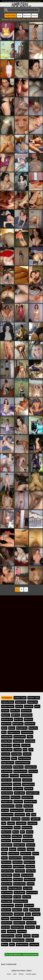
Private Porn (20, 871)
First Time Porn (26, 776)
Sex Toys (17, 897)
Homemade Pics (30, 802)
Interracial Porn (7, 815)
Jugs (34, 815)
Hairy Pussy (16, 797)
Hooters (19, 806)
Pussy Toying (7, 879)
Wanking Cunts (18, 940)
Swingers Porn (19, 923)
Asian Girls (29, 706)
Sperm (28, 914)
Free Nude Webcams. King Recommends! (21, 954)
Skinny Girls (29, 905)
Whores (5, 944)
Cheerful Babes (20, 737)
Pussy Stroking (27, 875)
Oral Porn (21, 849)
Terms (9, 974)
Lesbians (11, 823)
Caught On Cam (14, 732)
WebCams (27, 16)
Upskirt (19, 936)
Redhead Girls (30, 879)
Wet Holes (30, 940)
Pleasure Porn (29, 862)
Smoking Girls (7, 914)
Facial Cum (33, 771)
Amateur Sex (32, 702)
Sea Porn (31, 884)
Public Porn (31, 871)
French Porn (27, 780)
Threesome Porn (17, 927)
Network (35, 16)
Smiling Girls (35, 910)
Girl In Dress (18, 789)
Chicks (30, 737)
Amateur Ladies (34, 698)
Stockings (36, 914)
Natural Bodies (28, 841)
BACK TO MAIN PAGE (9, 964)
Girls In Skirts (19, 793)
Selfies (4, 888)
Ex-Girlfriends (7, 771)
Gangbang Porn (28, 784)
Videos (20, 16)
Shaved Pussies (8, 905)
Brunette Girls (22, 728)
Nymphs (13, 849)
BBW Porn (16, 715)
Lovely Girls (32, 823)
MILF (22, 832)
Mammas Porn (7, 828)
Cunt (31, 750)
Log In (39, 1)
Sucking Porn (28, 918)
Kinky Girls (16, 819)
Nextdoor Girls (19, 845)
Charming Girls (27, 732)
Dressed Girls (7, 767)
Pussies (17, 875)
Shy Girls (19, 905)
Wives (12, 944)
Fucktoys (17, 784)
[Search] (22, 10)
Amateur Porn (21, 702)
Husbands (29, 810)
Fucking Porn (7, 784)
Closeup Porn (18, 741)
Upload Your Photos (18, 971)
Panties (36, 854)
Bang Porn (6, 715)
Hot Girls (5, 810)
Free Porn (17, 780)
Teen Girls (6, 927)
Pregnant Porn (19, 866)
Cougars (17, 745)
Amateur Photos (10, 16)
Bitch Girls (18, 719)
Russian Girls (7, 884)
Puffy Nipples (7, 875)
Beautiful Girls (27, 715)
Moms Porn (6, 836)
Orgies (4, 854)
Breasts (12, 728)
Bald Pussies (26, 711)
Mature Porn (6, 832)
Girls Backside (7, 793)
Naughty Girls (7, 845)
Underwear (11, 931)
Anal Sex (19, 706)
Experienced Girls (20, 771)
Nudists (5, 849)
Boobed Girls (30, 724)
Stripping (5, 918)
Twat (4, 931)
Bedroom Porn (7, 719)
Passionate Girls (15, 858)
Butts (4, 732)
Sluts (26, 910)
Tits (38, 927)
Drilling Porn (18, 767)
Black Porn (28, 719)
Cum (25, 750)
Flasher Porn (6, 780)
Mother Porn (17, 836)
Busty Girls (33, 728)
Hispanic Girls (7, 802)
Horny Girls (28, 806)
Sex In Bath (28, 888)
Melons (16, 832)
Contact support (31, 974)
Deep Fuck (6, 758)
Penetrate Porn (29, 858)
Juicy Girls (6, 819)
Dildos (14, 758)
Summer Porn (7, 923)
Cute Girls (27, 754)
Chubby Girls (7, 741)
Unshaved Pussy (8, 936)
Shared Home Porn (21, 901)
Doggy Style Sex (8, 763)
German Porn (7, 789)
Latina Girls (35, 819)
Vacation (27, 936)
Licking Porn (21, 823)
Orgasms (31, 849)
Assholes (5, 711)
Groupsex (5, 797)
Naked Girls (6, 841)
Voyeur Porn (6, 940)
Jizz (28, 815)
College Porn (6, 745)
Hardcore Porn (27, 797)
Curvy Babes (16, 754)
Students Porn (16, 918)
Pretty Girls (30, 866)
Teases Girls (31, 923)
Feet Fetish (14, 776)
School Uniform (19, 884)
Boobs (4, 728)
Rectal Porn (18, 879)
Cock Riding (30, 741)
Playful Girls (17, 862)
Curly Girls (6, 754)
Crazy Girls (26, 745)
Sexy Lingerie (7, 901)
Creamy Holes (7, 750)
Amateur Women (8, 706)
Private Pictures (8, 871)
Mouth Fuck (28, 836)
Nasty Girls (17, 841)
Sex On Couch (32, 892)
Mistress (30, 832)
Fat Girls (5, 776)
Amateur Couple (20, 698)
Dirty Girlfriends (24, 758)
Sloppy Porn (17, 910)
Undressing (22, 931)
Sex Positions (7, 897)
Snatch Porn (19, 914)
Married (17, 828)
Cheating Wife (7, 737)
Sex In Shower (7, 892)
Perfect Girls (6, 862)
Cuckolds (18, 750)
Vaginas (35, 936)
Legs (4, 823)
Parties (4, 858)
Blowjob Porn (18, 724)
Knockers (26, 819)
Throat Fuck (30, 927)
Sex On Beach (19, 892)
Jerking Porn (20, 815)
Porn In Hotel (7, 866)
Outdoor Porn (26, 854)
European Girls (31, 767)
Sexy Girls (27, 897)
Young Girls (34, 944)
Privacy (21, 974)
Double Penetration (23, 763)
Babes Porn (15, 711)
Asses (37, 706)
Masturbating (27, 828)
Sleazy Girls (6, 910)
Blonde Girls (6, 724)
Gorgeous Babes (33, 793)
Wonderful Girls (22, 944)
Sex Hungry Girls (15, 888)
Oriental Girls (14, 854)
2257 (15, 974)
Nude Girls (31, 845)
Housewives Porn (17, 810)
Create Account (31, 1)
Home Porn (18, 802)
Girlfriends (29, 789)
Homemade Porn (8, 806)
